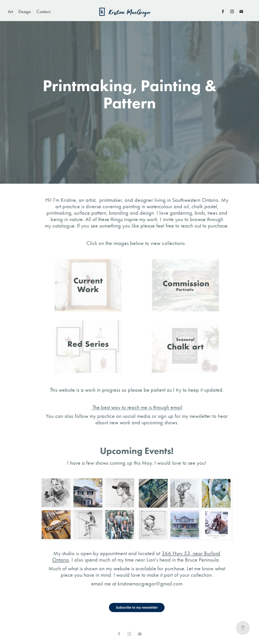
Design (25, 11)
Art (10, 11)
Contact (43, 11)
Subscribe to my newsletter (137, 607)
